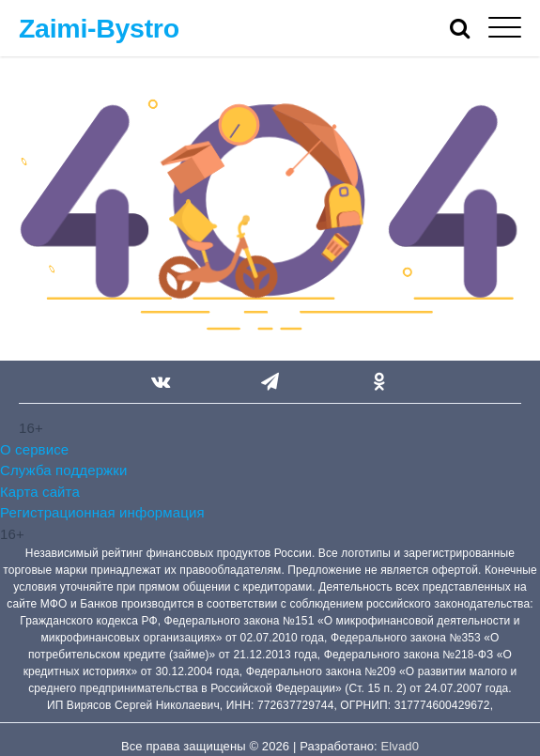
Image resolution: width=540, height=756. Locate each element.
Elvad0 (400, 746)
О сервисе (34, 449)
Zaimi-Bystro (99, 28)
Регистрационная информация (102, 512)
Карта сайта (40, 492)
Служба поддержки (63, 470)
